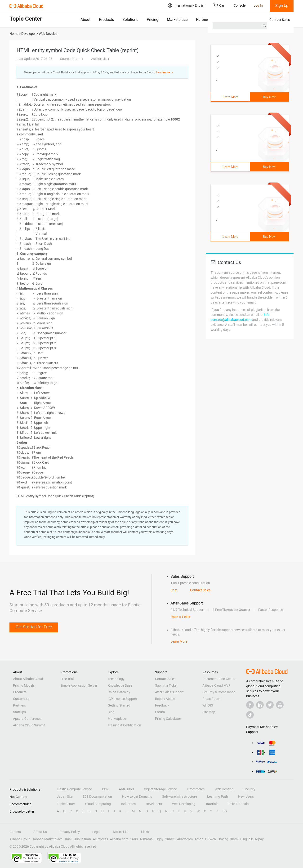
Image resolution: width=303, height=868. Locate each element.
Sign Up (282, 6)
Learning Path (218, 796)
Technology (116, 679)
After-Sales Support (169, 692)
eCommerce (196, 789)
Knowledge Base (120, 685)
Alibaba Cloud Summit (29, 725)
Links (145, 832)
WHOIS (208, 705)
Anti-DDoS (126, 789)
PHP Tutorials (238, 804)
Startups (19, 712)
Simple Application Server (79, 685)
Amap (199, 839)
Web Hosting (224, 789)
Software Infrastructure (180, 796)
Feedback (162, 705)
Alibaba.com (119, 839)
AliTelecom (185, 839)
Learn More (230, 97)
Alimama (146, 839)
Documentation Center (219, 679)
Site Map (209, 712)
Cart (220, 5)
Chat (174, 590)
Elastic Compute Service (74, 789)
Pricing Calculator (168, 719)
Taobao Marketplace (47, 839)
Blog (111, 712)
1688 (134, 839)
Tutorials (212, 804)
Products (106, 20)
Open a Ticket (180, 617)
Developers (154, 804)
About (85, 20)
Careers (15, 832)
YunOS (170, 839)
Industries (128, 804)
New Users (246, 796)
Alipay (259, 839)
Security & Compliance (219, 692)
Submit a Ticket (166, 685)
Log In (258, 5)
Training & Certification (124, 725)
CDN (105, 789)
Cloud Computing (98, 804)
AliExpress (100, 839)
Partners (203, 20)
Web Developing (184, 804)
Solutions (130, 20)
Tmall (68, 839)
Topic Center (66, 804)
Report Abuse (165, 699)
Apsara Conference (27, 719)
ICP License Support (123, 699)
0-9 (225, 811)
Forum (160, 712)
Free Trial (67, 679)
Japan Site (65, 796)
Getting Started (119, 705)
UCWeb (211, 839)
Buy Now (269, 97)
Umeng (223, 839)
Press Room (211, 699)
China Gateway (119, 692)
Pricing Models (24, 685)
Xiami (234, 839)
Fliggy (159, 839)
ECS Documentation (97, 796)
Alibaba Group (20, 839)
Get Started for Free (34, 627)
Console (240, 5)
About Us (40, 832)
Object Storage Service (160, 789)
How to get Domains (137, 796)
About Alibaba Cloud (28, 679)
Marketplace (177, 20)
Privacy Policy (70, 832)
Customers (21, 699)
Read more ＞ (165, 72)
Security (250, 789)
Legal (96, 832)
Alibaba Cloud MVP (216, 685)
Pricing (153, 20)
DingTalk (247, 839)
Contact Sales (280, 20)
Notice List (121, 832)
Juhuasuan (82, 839)
